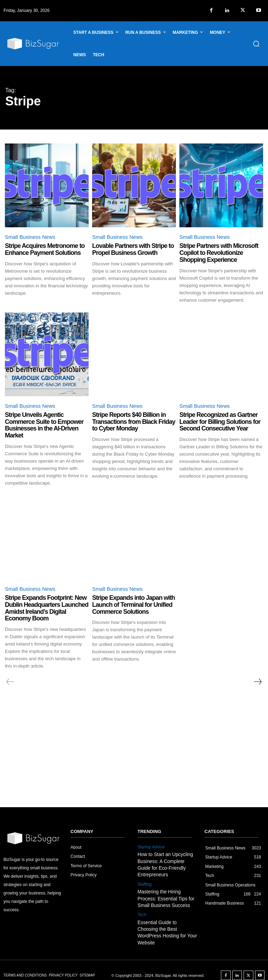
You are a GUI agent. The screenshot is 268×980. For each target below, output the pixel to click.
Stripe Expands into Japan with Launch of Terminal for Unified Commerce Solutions (133, 605)
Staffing (144, 883)
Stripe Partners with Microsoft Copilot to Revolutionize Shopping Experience (219, 253)
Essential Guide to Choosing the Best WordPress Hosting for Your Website (166, 925)
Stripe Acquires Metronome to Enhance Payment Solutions (45, 249)
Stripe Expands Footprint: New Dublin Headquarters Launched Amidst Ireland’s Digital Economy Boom (47, 608)
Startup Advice (151, 847)
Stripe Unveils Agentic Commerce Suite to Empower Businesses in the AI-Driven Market (44, 425)
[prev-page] (10, 682)
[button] (256, 44)
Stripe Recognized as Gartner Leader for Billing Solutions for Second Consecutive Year (220, 422)
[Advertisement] (134, 755)
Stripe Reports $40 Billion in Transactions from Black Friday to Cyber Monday (134, 422)
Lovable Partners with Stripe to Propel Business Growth (133, 249)
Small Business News (30, 237)
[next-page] (258, 682)
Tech (142, 912)
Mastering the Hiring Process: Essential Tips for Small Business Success (167, 896)
